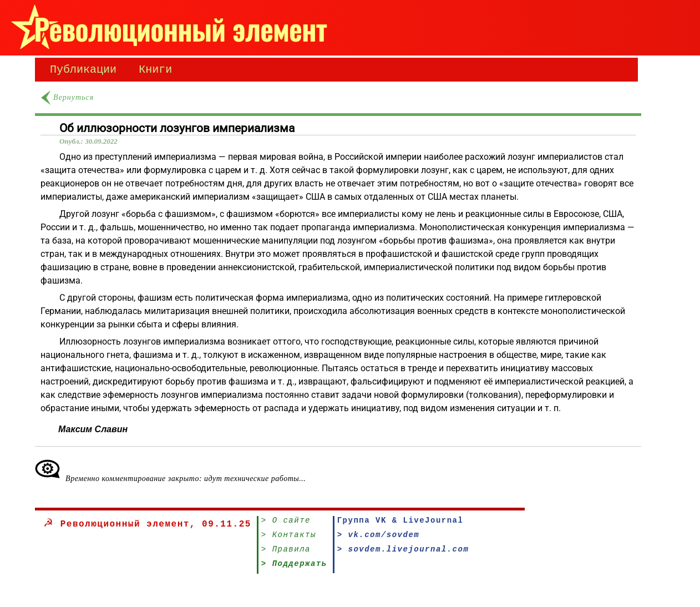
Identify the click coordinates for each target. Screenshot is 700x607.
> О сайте (286, 523)
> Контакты (289, 540)
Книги (155, 71)
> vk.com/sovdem (379, 540)
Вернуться (73, 100)
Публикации (83, 71)
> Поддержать (294, 572)
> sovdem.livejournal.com (403, 556)
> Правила (286, 556)
